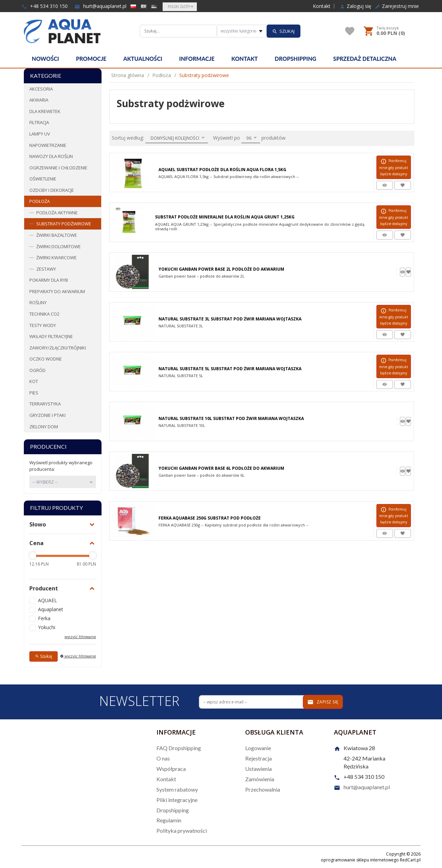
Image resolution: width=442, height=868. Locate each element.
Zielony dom (44, 427)
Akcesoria (41, 89)
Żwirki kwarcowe (56, 258)
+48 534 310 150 (45, 6)
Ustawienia (258, 769)
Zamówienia (260, 779)
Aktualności (143, 59)
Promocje (91, 59)
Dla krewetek (45, 111)
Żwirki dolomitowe (59, 246)
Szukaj (44, 656)
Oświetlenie (43, 179)
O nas (163, 758)
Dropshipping (296, 59)
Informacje (197, 59)
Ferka (44, 618)
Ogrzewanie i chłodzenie (58, 168)
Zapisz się (323, 702)
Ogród (37, 370)
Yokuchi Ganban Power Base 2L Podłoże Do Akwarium (221, 269)
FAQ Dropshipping (179, 748)
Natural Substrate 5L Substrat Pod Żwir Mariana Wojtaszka (230, 369)
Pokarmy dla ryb (49, 280)
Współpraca (171, 769)
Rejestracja (258, 758)
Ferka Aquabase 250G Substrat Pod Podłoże (210, 518)
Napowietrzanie (48, 145)
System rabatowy (177, 789)
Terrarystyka (45, 404)
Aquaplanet (51, 609)
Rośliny (38, 302)
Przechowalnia (263, 789)
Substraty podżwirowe (64, 224)
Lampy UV (40, 134)
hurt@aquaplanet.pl (100, 6)
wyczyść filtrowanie (80, 637)
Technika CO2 (44, 314)
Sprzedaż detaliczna (365, 59)
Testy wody (43, 325)
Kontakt (322, 6)
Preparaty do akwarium (57, 291)
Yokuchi (47, 627)
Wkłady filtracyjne (51, 336)
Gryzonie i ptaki (47, 415)
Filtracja (39, 122)
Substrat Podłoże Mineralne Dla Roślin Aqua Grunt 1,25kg (225, 217)
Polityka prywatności (182, 830)
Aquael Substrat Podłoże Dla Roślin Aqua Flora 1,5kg (222, 170)
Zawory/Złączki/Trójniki (58, 348)
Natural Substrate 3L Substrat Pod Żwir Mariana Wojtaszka (230, 319)
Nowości (45, 59)
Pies (34, 393)
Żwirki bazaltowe (57, 235)
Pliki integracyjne (177, 800)
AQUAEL (47, 600)
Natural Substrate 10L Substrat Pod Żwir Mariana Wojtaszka (231, 418)
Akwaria (39, 100)
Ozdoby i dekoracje (52, 190)
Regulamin (169, 820)
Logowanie (258, 748)
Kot (34, 381)
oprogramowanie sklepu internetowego (360, 860)
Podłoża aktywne (57, 213)
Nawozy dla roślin (51, 156)
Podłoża (40, 201)
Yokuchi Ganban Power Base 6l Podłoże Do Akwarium (221, 468)
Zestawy (46, 269)
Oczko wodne (46, 359)
